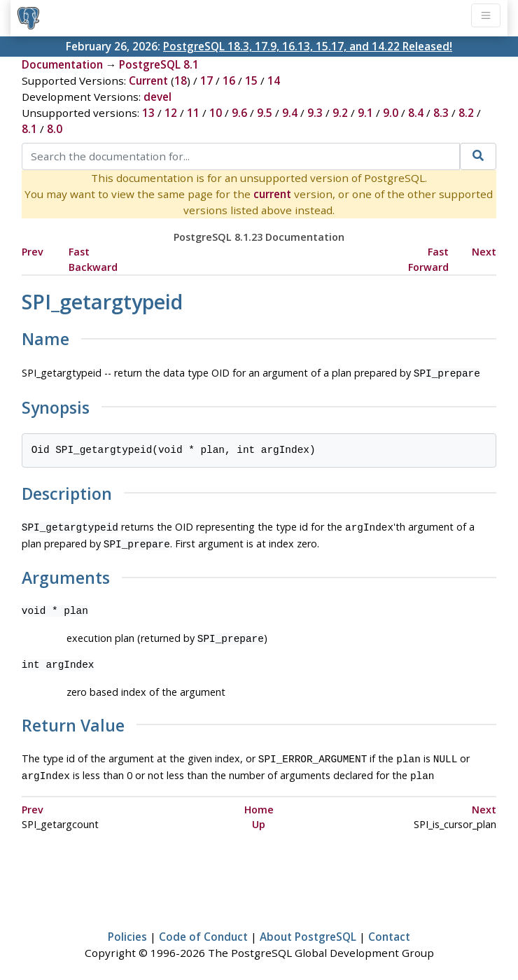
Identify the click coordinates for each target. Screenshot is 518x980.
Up (259, 816)
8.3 (441, 113)
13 (148, 113)
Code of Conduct (203, 928)
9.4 (290, 113)
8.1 (29, 129)
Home (259, 801)
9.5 (265, 113)
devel (157, 97)
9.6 (239, 113)
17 (206, 80)
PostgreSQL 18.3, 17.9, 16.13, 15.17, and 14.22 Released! (308, 46)
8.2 (466, 113)
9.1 (365, 113)
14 (274, 80)
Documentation (62, 64)
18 (181, 80)
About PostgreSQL (308, 928)
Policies (127, 928)
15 (251, 80)
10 (216, 113)
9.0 (391, 113)
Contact (389, 928)
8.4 (416, 113)
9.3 (315, 113)
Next (484, 252)
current (272, 194)
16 (229, 80)
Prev (33, 252)
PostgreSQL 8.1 (159, 64)
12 (171, 113)
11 (193, 113)
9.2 (340, 113)
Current (148, 80)
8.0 (55, 129)
